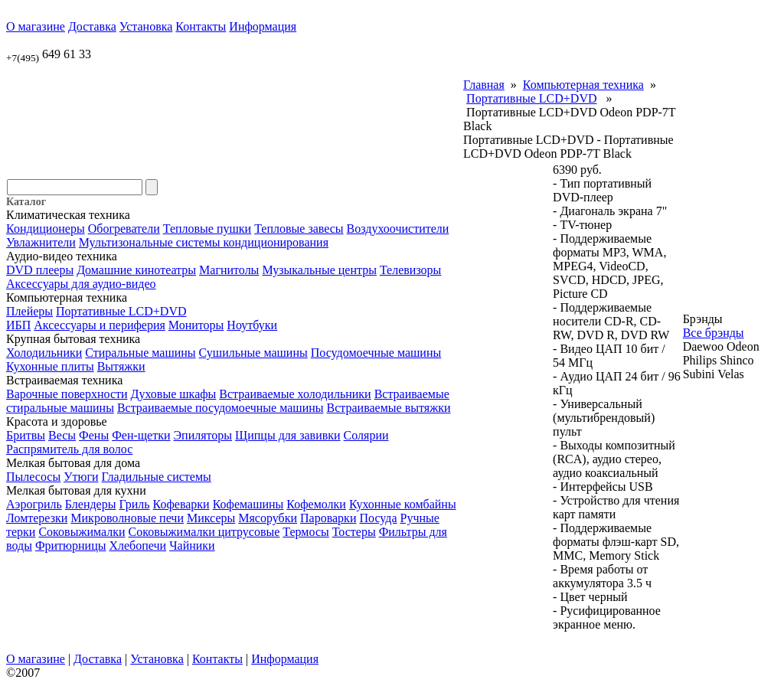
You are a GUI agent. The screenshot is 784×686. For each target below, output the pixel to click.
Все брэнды (714, 333)
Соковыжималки (82, 532)
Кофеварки (181, 504)
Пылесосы (33, 477)
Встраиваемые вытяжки (389, 408)
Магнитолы (229, 270)
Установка (146, 26)
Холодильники (44, 353)
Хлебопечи (137, 546)
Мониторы (196, 325)
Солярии (366, 435)
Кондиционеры (46, 229)
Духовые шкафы (174, 394)
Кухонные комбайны (403, 504)
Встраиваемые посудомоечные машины (220, 408)
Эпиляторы (203, 435)
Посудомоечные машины (376, 353)
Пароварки (328, 518)
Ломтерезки (37, 518)
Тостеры (354, 532)
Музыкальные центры (319, 270)
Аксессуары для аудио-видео (81, 284)
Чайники (192, 546)
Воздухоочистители (398, 229)
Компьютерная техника (583, 85)
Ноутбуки (252, 325)
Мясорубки (268, 518)
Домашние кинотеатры (136, 270)
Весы (62, 435)
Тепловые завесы (299, 229)
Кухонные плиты (50, 366)
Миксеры (211, 518)
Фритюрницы (71, 546)
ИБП (18, 325)
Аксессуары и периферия (100, 325)
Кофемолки (316, 504)
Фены (94, 435)
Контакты (201, 26)
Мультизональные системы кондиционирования (204, 242)
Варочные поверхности (67, 394)
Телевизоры (410, 270)
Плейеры (29, 311)
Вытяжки (121, 366)
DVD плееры (40, 270)
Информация (263, 26)
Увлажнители (41, 242)
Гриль (134, 504)
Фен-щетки (141, 435)
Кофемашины (248, 504)
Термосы (305, 532)
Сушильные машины (253, 353)
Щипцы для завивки (288, 435)
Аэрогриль (34, 504)
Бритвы (26, 435)
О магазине (36, 26)
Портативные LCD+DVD (121, 311)
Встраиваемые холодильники (295, 394)
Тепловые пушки (207, 229)
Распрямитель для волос (69, 449)
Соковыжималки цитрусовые (204, 532)
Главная (484, 85)
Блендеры (91, 504)
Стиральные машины (140, 353)
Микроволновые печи (127, 518)
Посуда (378, 518)
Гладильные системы (157, 477)
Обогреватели (124, 229)
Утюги (81, 477)
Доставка (92, 26)
